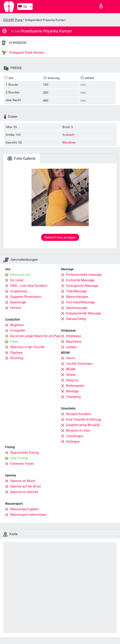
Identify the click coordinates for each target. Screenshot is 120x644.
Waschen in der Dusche (27, 347)
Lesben (71, 347)
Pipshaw (16, 353)
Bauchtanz (74, 342)
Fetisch (16, 308)
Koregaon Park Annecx (23, 53)
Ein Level (17, 280)
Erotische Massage (80, 280)
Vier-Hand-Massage (80, 302)
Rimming (17, 358)
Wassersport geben (24, 509)
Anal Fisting (19, 458)
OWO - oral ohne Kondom (29, 286)
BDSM (71, 369)
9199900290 (18, 43)
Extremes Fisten (22, 464)
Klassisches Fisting (24, 453)
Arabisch (68, 135)
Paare (14, 342)
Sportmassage (77, 308)
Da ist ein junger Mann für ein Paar (35, 336)
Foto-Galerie (22, 158)
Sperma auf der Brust (26, 486)
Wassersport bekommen (28, 515)
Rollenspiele (75, 386)
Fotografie (18, 330)
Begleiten (17, 325)
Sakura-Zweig (76, 319)
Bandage (72, 391)
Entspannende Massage (84, 313)
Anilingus (73, 442)
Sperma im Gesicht (24, 492)
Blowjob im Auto (78, 431)
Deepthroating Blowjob (83, 425)
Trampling (73, 397)
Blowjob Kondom (79, 414)
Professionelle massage (84, 275)
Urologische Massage (82, 286)
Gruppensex (19, 291)
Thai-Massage (76, 291)
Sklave (71, 375)
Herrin (71, 358)
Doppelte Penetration (26, 297)
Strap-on (72, 380)
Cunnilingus (75, 436)
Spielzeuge (18, 302)
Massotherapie (77, 297)
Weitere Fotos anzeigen (60, 237)
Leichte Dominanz (79, 364)
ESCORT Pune (13, 20)
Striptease (74, 336)
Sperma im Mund (23, 481)
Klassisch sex (20, 275)
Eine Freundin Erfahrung (83, 419)
